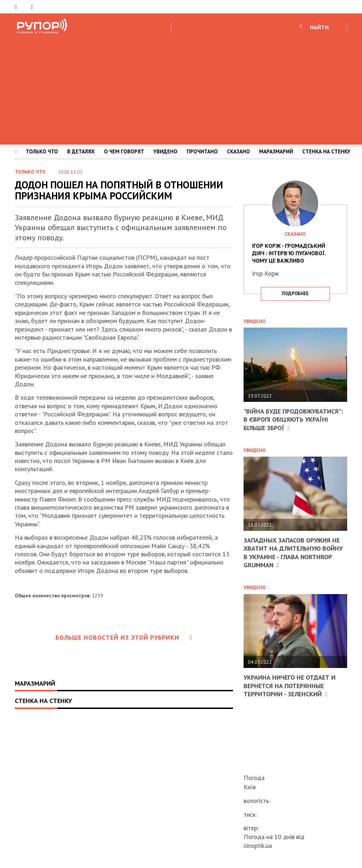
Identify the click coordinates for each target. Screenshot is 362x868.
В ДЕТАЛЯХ (81, 151)
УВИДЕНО (165, 151)
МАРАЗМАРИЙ (276, 151)
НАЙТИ (319, 27)
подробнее (295, 294)
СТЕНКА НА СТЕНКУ (326, 151)
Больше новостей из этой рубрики (124, 637)
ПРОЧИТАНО (202, 151)
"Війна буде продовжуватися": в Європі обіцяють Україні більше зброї (293, 420)
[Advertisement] (181, 88)
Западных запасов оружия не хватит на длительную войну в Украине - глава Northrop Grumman (293, 553)
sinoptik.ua (258, 846)
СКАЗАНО (238, 151)
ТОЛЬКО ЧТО (42, 151)
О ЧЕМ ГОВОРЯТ (124, 151)
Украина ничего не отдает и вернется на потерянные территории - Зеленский (290, 686)
